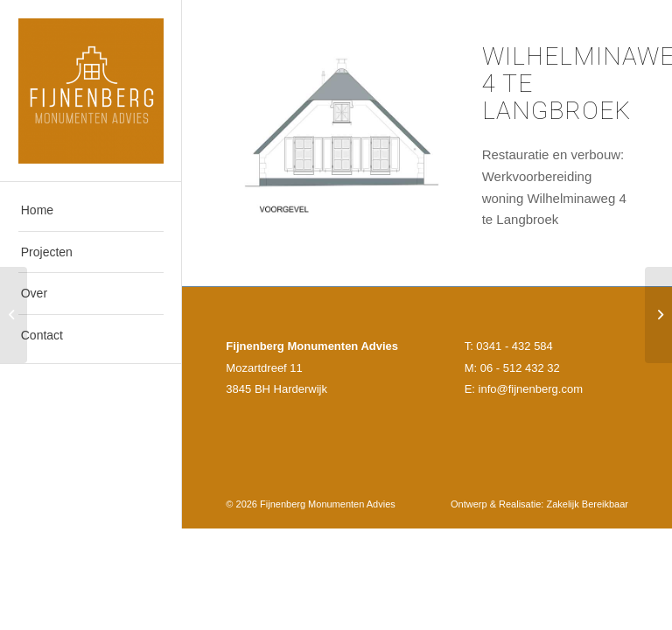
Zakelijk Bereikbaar (587, 504)
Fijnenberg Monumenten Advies (328, 504)
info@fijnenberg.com (531, 389)
